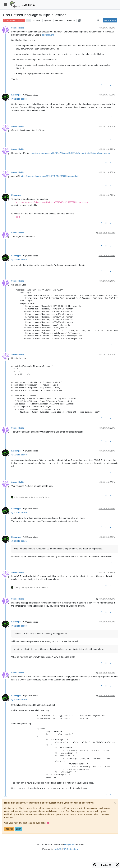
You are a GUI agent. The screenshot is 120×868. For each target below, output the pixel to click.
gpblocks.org (48, 35)
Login (19, 829)
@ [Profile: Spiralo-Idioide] (19, 99)
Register (9, 829)
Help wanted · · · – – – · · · (14, 20)
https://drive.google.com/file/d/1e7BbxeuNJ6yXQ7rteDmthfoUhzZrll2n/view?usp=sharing (70, 153)
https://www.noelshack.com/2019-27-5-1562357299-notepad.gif (49, 176)
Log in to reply (110, 20)
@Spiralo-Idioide (30, 95)
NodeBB (58, 849)
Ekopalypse (16, 95)
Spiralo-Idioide (18, 28)
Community (29, 5)
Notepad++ (69, 845)
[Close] (115, 803)
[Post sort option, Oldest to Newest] (98, 20)
